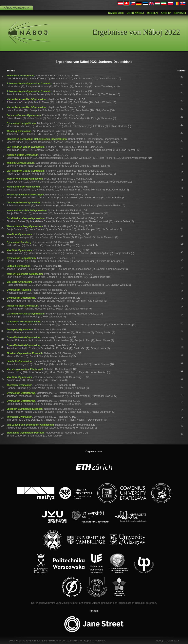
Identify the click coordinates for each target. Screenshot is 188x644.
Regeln (152, 13)
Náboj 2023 (116, 13)
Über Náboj (135, 13)
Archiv (166, 13)
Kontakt (180, 13)
